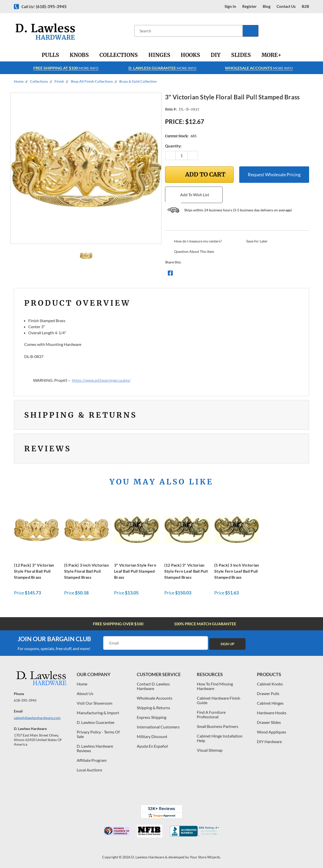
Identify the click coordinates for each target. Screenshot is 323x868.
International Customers (158, 727)
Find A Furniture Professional (211, 714)
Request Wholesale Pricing (274, 174)
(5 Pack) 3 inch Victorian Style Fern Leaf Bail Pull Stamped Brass (237, 571)
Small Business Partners (218, 726)
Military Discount (152, 736)
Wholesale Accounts (155, 698)
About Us (85, 693)
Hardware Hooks (272, 713)
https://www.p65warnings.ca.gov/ (101, 380)
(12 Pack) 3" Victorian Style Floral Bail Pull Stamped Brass (34, 571)
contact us (286, 6)
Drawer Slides (269, 722)
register (249, 6)
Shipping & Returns (153, 708)
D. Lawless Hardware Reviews (95, 748)
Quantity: (173, 146)
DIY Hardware (269, 741)
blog (267, 6)
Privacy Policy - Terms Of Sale (98, 734)
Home (82, 684)
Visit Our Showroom (95, 703)
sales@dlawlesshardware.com (37, 718)
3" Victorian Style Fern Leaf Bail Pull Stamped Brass (135, 571)
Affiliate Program (92, 760)
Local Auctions (89, 770)
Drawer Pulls (268, 693)
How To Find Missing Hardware (215, 686)
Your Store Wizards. (205, 857)
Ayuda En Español (152, 746)
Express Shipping (152, 717)
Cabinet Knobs (270, 684)
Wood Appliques (272, 732)
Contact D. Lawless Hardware (153, 686)
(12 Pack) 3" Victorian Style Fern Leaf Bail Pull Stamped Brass (186, 571)
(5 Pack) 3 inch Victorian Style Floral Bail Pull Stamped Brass (86, 571)
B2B (305, 6)
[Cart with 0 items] (307, 31)
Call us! (44, 6)
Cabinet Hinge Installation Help (220, 738)
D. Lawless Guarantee (96, 722)
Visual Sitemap (210, 750)
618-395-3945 (25, 700)
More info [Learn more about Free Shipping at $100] (66, 68)
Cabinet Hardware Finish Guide (219, 700)
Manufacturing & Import (98, 713)
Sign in (230, 6)
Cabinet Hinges (270, 703)
